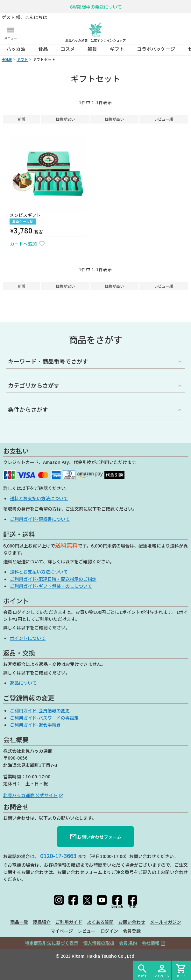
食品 (43, 49)
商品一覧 (19, 922)
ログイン (109, 931)
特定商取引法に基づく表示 (52, 943)
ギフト (117, 49)
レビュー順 (164, 119)
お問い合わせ (132, 922)
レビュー (87, 931)
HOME (7, 59)
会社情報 (151, 943)
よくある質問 (100, 922)
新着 (22, 119)
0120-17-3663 (58, 856)
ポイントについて (28, 638)
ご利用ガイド (69, 922)
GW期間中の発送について (96, 7)
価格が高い (114, 119)
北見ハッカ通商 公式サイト (30, 795)
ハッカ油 (16, 49)
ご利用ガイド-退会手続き (35, 725)
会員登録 (132, 931)
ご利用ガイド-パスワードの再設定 (44, 718)
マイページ (62, 931)
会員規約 (128, 943)
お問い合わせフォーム (95, 837)
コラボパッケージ (156, 49)
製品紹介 (42, 922)
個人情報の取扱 (99, 943)
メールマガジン (166, 922)
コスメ (68, 49)
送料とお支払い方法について (39, 498)
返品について (23, 683)
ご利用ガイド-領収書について (40, 519)
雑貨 (92, 49)
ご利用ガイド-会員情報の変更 (40, 710)
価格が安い (65, 119)
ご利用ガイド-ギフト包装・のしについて (51, 586)
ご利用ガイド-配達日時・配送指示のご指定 (53, 579)
